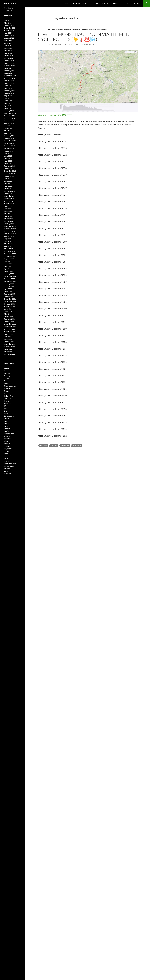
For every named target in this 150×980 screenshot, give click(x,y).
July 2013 (8, 153)
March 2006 (9, 316)
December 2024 (10, 28)
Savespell (8, 446)
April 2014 (8, 133)
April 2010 (8, 246)
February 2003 (10, 354)
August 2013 (9, 151)
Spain (6, 454)
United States (9, 466)
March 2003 (9, 352)
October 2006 (9, 304)
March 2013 (9, 163)
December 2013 (10, 141)
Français (7, 388)
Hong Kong (8, 403)
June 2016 (8, 86)
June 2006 (8, 311)
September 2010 (10, 234)
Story (6, 456)
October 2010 (9, 231)
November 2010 (10, 229)
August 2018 (9, 63)
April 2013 (8, 161)
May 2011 (8, 214)
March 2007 (9, 291)
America (7, 368)
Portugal (7, 444)
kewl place (10, 3)
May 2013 (8, 158)
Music (6, 431)
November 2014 (10, 116)
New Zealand (9, 434)
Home (67, 3)
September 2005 (10, 332)
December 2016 (10, 76)
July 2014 (8, 126)
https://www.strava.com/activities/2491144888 (55, 115)
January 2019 (9, 61)
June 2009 (8, 264)
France (7, 391)
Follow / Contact (81, 3)
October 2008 (9, 279)
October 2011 (9, 201)
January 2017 (9, 73)
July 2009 (8, 261)
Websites (8, 474)
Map (6, 421)
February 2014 (10, 136)
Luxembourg (87, 29)
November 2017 (10, 66)
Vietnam (7, 469)
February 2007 (10, 294)
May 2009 (8, 266)
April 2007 (8, 289)
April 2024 (8, 33)
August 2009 (9, 259)
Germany (76, 29)
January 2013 (9, 168)
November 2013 (10, 143)
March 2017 (9, 68)
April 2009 (8, 269)
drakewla (70, 45)
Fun (6, 393)
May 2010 (8, 244)
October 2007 (9, 286)
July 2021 (8, 43)
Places (105, 3)
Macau (7, 418)
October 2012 (9, 173)
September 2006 (10, 306)
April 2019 (8, 53)
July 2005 (8, 337)
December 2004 (10, 344)
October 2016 (9, 78)
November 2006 (10, 301)
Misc (6, 426)
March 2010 (9, 249)
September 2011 (10, 204)
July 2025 (8, 20)
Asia (6, 371)
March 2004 (9, 349)
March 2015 (9, 108)
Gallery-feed (9, 396)
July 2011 (8, 209)
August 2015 (9, 96)
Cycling (95, 3)
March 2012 (9, 189)
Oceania (7, 436)
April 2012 (8, 186)
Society (7, 451)
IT (125, 3)
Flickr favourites (10, 386)
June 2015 (8, 101)
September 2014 (10, 121)
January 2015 (9, 111)
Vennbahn (77, 446)
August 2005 (9, 334)
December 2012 (10, 171)
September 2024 (10, 30)
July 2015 (8, 98)
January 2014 (9, 138)
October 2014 (9, 118)
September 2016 (10, 81)
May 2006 (8, 314)
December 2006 (10, 299)
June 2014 (8, 128)
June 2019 (8, 48)
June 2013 (8, 156)
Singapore (8, 449)
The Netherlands (10, 464)
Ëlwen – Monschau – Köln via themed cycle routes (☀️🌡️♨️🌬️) (84, 37)
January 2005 (9, 342)
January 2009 (9, 274)
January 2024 (9, 35)
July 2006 (8, 309)
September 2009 (10, 256)
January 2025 (9, 25)
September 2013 (10, 148)
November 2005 (10, 327)
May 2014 (8, 131)
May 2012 (8, 183)
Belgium (52, 29)
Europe (68, 29)
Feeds (6, 383)
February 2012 (10, 191)
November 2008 (10, 276)
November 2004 (10, 347)
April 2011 (8, 216)
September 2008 (10, 281)
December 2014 (10, 113)
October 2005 (9, 329)
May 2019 (8, 51)
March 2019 (9, 56)
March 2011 (9, 219)
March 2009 (9, 271)
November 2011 (10, 199)
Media (6, 424)
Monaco (7, 429)
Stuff (6, 459)
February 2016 (10, 91)
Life (6, 411)
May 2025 (8, 23)
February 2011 (10, 221)
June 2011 (8, 211)
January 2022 (9, 38)
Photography (100, 29)
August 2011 (9, 206)
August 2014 (9, 123)
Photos (116, 3)
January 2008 (9, 284)
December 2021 (10, 40)
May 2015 (8, 103)
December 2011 (10, 196)
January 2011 (9, 224)
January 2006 (9, 321)
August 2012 (9, 176)
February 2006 (10, 319)
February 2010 (10, 251)
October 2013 (9, 146)
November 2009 (10, 254)
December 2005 (10, 324)
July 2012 (8, 178)
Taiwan (7, 461)
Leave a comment (86, 45)
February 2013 (10, 166)
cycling (54, 446)
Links (6, 413)
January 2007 (9, 296)
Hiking (7, 401)
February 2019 (10, 58)
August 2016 (9, 83)
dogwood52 (9, 378)
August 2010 (9, 236)
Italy (6, 408)
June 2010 (8, 241)
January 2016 (9, 93)
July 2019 (8, 46)
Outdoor (136, 3)
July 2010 (8, 239)
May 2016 (8, 88)
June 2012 (8, 181)
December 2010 (10, 226)
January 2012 (9, 194)
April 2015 (8, 106)
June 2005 (8, 339)
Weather (7, 471)
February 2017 (10, 71)
